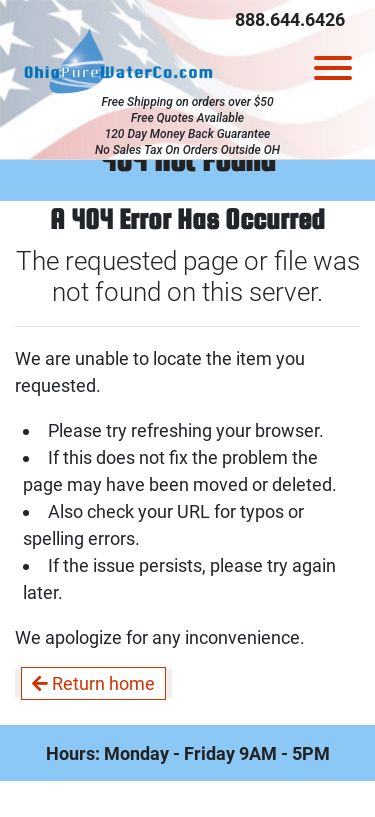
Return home (93, 683)
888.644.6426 (290, 19)
